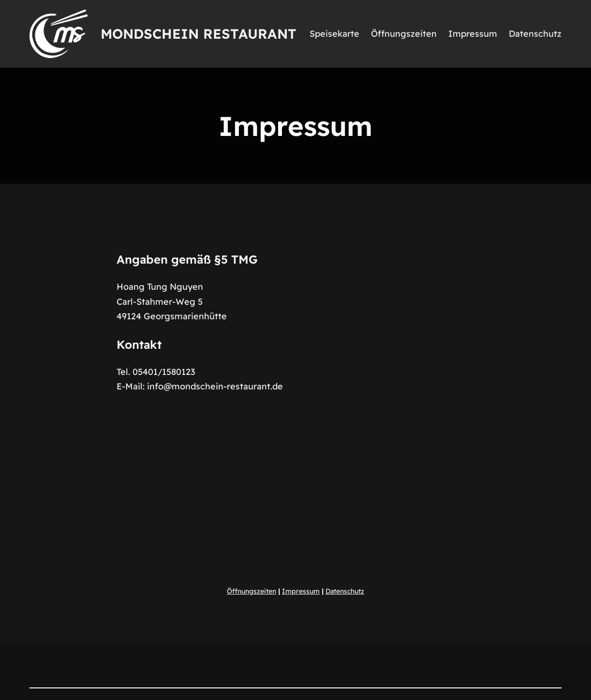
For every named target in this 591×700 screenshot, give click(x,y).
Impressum (301, 591)
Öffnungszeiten (251, 591)
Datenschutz (345, 591)
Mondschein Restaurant (199, 34)
